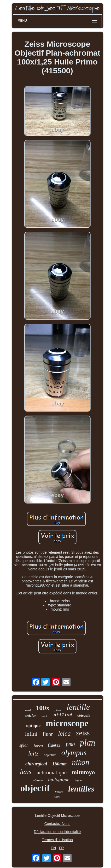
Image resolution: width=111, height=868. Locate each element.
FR (62, 848)
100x (43, 708)
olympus (74, 753)
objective (50, 755)
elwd (28, 710)
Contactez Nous (57, 824)
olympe (38, 780)
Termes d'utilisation (57, 840)
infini (31, 734)
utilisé (63, 715)
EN (53, 848)
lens (26, 772)
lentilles (81, 789)
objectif (35, 788)
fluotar (54, 745)
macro (59, 792)
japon (38, 745)
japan (78, 780)
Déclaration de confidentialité (57, 832)
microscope (67, 723)
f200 (70, 745)
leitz (33, 753)
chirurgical (36, 764)
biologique (59, 779)
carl (57, 796)
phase (58, 710)
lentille (78, 707)
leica (64, 733)
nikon (81, 762)
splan (24, 745)
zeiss (83, 733)
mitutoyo (83, 772)
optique (33, 726)
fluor (48, 734)
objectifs (84, 715)
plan (88, 743)
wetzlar (30, 715)
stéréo (45, 716)
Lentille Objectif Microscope (57, 816)
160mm (59, 764)
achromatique (52, 772)
